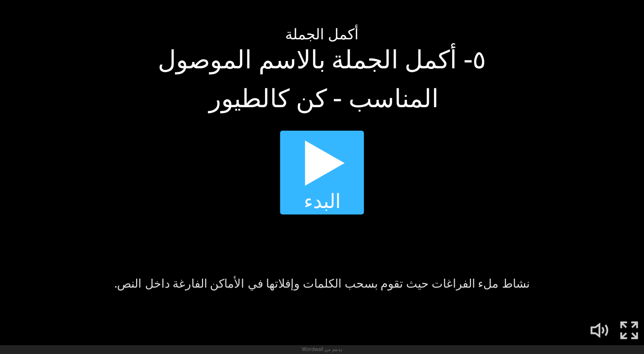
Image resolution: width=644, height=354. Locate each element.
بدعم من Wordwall (322, 349)
